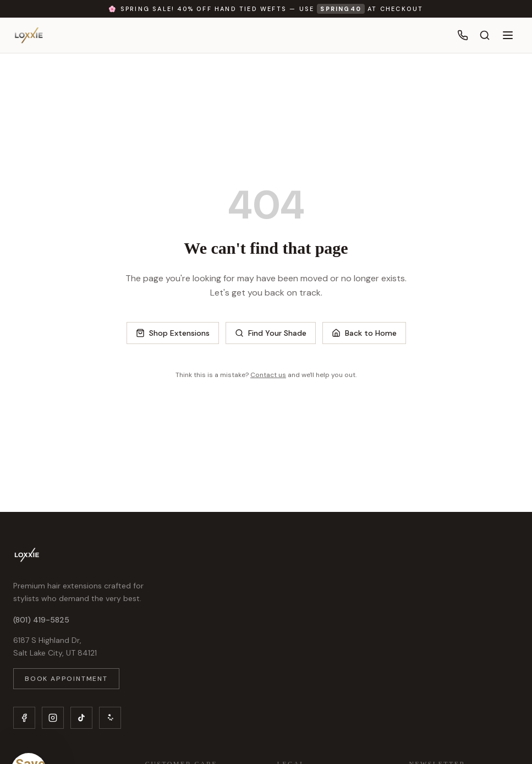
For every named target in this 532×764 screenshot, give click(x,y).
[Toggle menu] (508, 35)
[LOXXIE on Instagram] (53, 718)
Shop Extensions (173, 333)
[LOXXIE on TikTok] (81, 718)
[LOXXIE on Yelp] (110, 718)
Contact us (268, 375)
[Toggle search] (485, 35)
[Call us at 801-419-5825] (463, 35)
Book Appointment (66, 679)
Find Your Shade (271, 333)
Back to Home (364, 333)
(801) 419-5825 (41, 620)
